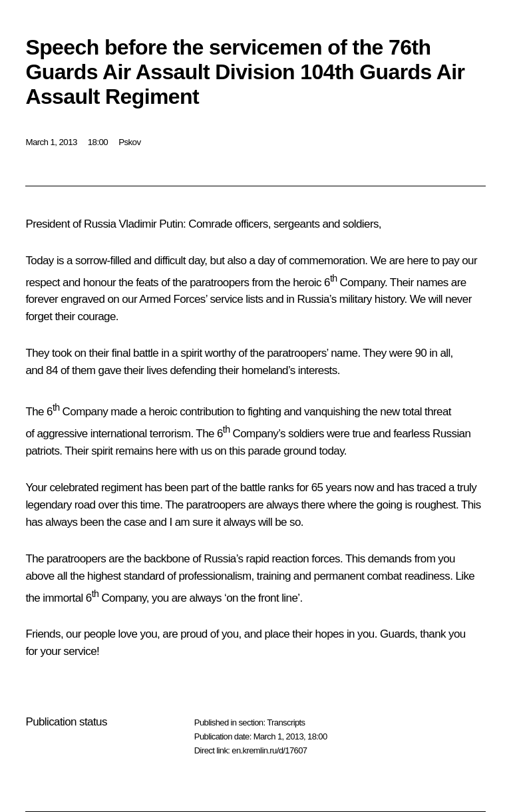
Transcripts (286, 722)
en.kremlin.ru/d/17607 (269, 750)
